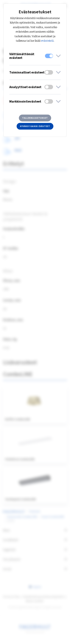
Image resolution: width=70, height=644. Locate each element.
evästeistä (47, 41)
